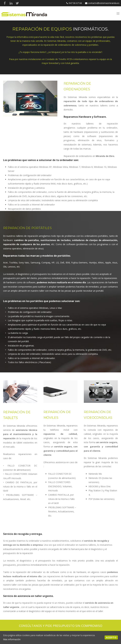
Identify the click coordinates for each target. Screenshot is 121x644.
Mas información (12, 639)
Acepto (111, 637)
